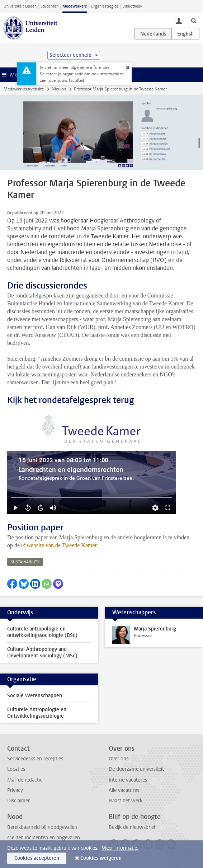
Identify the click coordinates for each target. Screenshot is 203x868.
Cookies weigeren (101, 858)
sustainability (25, 562)
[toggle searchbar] (194, 20)
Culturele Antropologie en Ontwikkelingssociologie (37, 713)
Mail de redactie (25, 780)
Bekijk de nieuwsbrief (132, 827)
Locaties (16, 769)
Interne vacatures (128, 780)
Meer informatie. (120, 848)
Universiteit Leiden (20, 6)
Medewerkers (75, 6)
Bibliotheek (132, 6)
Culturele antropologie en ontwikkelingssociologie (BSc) (42, 632)
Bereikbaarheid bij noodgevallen (42, 827)
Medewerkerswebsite (24, 89)
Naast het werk (126, 801)
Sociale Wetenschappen (35, 696)
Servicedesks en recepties (35, 759)
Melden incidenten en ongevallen (44, 838)
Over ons (119, 759)
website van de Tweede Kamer (62, 545)
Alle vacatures (124, 790)
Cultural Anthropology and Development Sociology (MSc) (42, 653)
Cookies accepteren (37, 858)
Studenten (49, 6)
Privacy (15, 790)
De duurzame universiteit (136, 769)
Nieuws (59, 89)
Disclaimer (18, 801)
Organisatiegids (105, 6)
